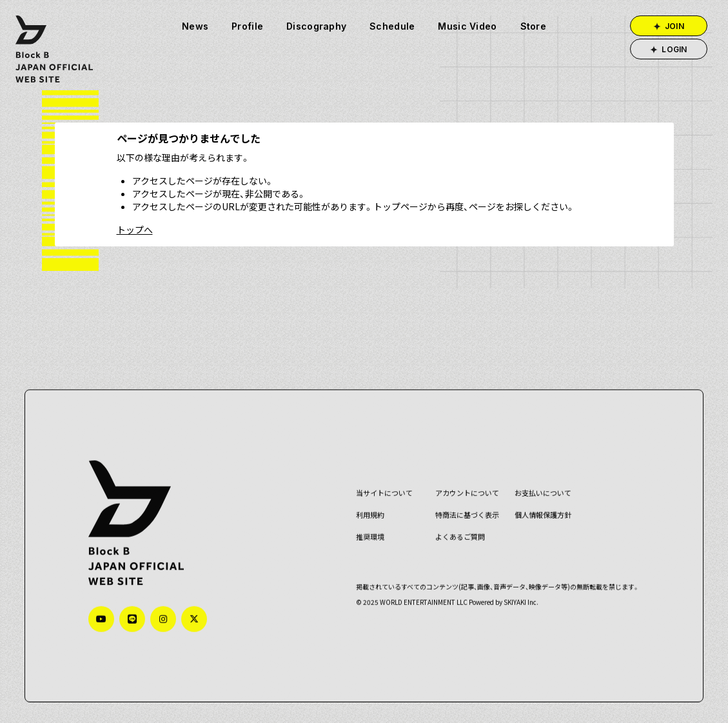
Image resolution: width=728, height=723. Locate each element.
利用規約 (366, 517)
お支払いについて (539, 495)
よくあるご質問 (456, 539)
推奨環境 (366, 539)
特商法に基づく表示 (463, 517)
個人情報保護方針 (539, 517)
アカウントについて (463, 495)
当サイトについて (380, 495)
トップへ (135, 230)
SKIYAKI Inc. (517, 604)
